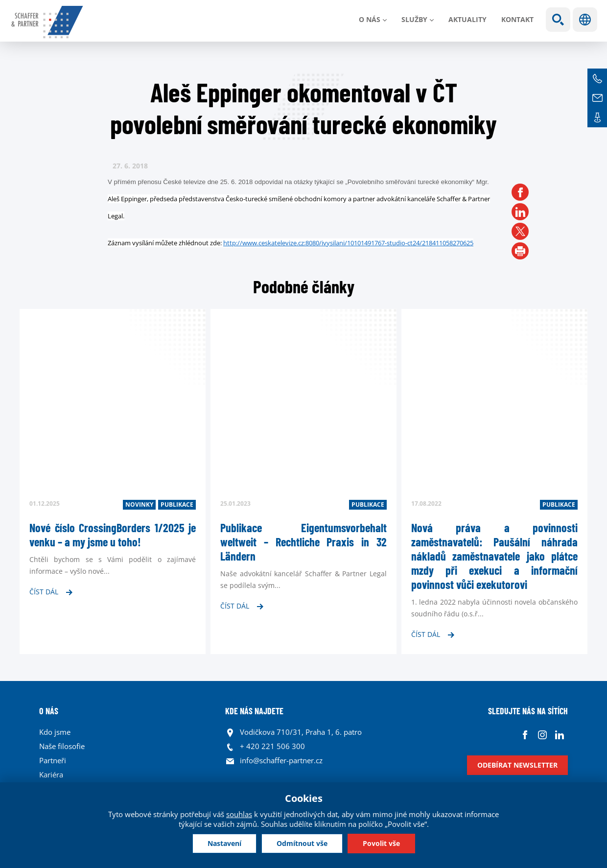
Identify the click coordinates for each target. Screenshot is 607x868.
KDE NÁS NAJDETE (254, 711)
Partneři (53, 760)
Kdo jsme (55, 732)
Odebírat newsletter (517, 765)
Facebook (525, 735)
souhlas (239, 814)
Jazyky (585, 20)
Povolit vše (381, 843)
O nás (370, 19)
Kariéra (51, 774)
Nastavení (224, 843)
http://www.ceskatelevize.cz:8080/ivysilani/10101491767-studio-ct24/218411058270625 (348, 243)
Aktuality (467, 19)
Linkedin (559, 735)
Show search (558, 20)
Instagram (542, 735)
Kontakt (517, 19)
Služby (414, 19)
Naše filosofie (62, 746)
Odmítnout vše (302, 843)
